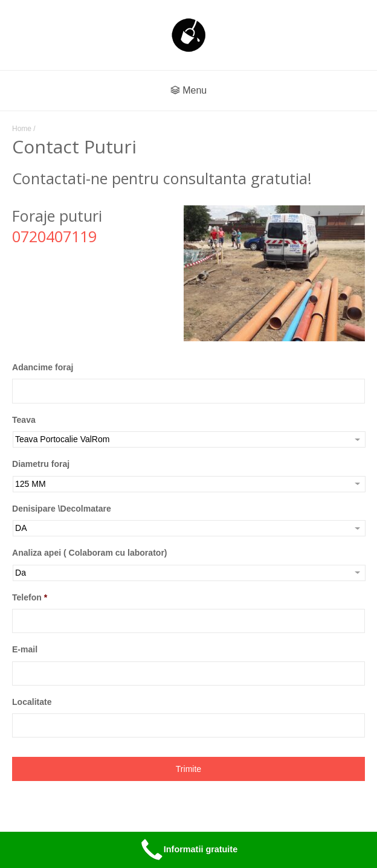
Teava (24, 420)
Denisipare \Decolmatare (62, 509)
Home (22, 129)
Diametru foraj (41, 464)
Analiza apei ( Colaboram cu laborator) (90, 553)
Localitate (32, 702)
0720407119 (54, 236)
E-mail (25, 649)
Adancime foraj (43, 367)
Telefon (30, 597)
